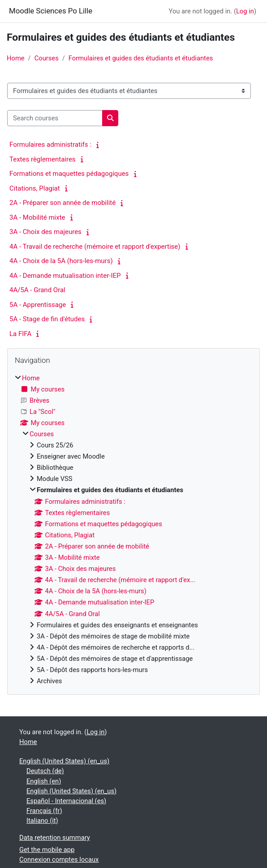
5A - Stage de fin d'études (47, 319)
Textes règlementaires (43, 159)
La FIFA (20, 334)
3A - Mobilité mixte (37, 217)
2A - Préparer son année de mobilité (62, 203)
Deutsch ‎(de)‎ (45, 771)
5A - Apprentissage (38, 305)
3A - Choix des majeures (45, 232)
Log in (245, 11)
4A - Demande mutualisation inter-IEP (65, 276)
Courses (47, 58)
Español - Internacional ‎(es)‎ (66, 801)
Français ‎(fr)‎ (44, 811)
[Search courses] (55, 118)
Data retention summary (55, 838)
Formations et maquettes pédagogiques (69, 174)
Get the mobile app (47, 850)
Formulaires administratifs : (50, 145)
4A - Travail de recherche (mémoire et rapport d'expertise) (95, 247)
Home (16, 58)
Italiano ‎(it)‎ (42, 821)
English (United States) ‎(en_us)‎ (64, 761)
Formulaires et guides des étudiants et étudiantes (141, 58)
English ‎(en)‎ (44, 781)
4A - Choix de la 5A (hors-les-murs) (61, 261)
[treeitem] (133, 530)
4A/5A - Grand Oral (37, 290)
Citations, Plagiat (35, 188)
